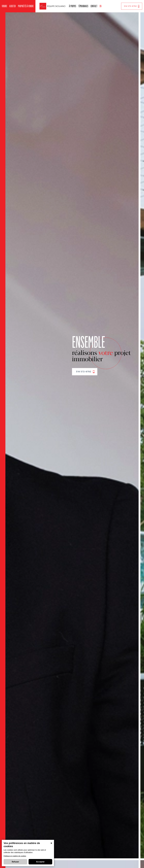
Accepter (40, 862)
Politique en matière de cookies (15, 856)
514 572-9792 (132, 6)
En (100, 6)
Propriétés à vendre (26, 6)
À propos (73, 6)
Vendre (4, 6)
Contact (94, 6)
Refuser (15, 862)
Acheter (13, 6)
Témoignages (83, 6)
